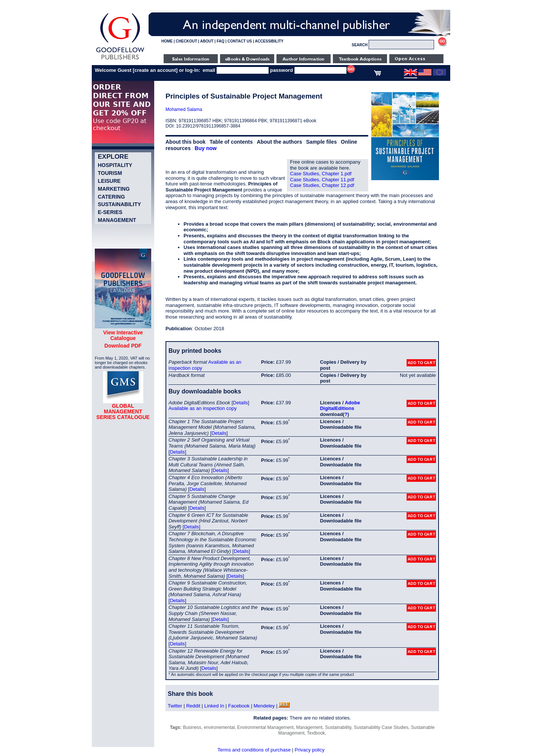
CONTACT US (240, 41)
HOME (167, 41)
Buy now (206, 148)
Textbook (316, 733)
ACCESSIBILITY (269, 41)
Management (117, 220)
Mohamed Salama (184, 109)
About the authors (280, 142)
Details (240, 403)
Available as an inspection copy (203, 408)
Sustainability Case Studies (381, 727)
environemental (219, 727)
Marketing (114, 189)
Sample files (322, 142)
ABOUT (207, 41)
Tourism (110, 173)
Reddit (193, 706)
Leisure (109, 181)
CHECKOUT (186, 41)
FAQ (221, 41)
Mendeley (264, 706)
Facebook (239, 706)
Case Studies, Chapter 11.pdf (322, 180)
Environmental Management (266, 727)
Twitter (175, 706)
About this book (186, 142)
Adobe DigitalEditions (340, 406)
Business (192, 727)
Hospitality (115, 165)
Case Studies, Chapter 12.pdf (322, 185)
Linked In (214, 706)
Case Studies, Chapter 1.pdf (321, 174)
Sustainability (119, 204)
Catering (111, 197)
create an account (155, 70)
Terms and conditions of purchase (254, 750)
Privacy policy (309, 750)
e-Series (110, 212)
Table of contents (231, 142)
